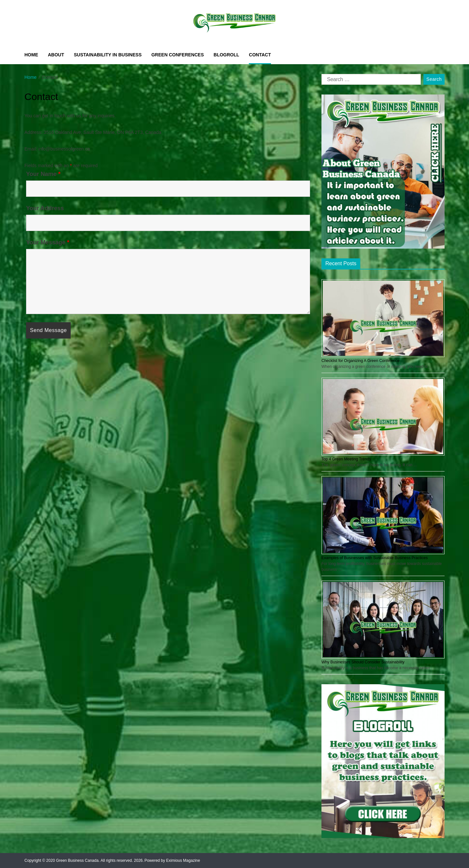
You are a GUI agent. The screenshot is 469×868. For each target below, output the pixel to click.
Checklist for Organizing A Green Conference (360, 361)
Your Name (43, 174)
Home (31, 55)
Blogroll (227, 55)
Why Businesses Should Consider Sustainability (363, 662)
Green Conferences (178, 55)
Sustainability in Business (108, 55)
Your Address (45, 208)
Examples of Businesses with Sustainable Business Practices (375, 558)
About (56, 55)
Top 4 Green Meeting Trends (346, 459)
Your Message (48, 242)
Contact (260, 55)
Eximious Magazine (183, 861)
